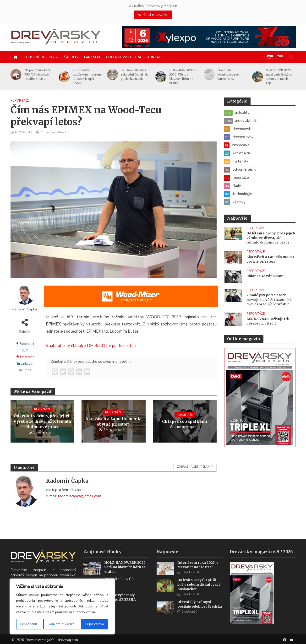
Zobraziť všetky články (195, 467)
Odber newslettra (124, 57)
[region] (62, 606)
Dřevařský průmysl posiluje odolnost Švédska (200, 610)
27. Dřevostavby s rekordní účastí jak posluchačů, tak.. (137, 74)
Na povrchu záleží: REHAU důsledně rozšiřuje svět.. (40, 74)
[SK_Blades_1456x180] (131, 299)
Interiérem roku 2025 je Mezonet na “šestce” (198, 570)
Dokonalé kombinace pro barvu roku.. (231, 74)
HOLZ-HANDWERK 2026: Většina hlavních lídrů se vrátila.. (185, 77)
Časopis (71, 57)
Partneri (92, 57)
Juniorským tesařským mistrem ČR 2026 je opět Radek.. (89, 77)
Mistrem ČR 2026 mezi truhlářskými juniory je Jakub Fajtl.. (281, 77)
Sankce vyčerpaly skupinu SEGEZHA (120, 603)
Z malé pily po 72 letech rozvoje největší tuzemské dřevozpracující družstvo (269, 300)
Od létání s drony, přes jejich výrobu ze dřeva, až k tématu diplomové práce (42, 421)
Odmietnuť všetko (61, 624)
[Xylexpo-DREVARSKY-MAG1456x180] (209, 37)
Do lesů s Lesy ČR (119, 584)
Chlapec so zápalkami (185, 421)
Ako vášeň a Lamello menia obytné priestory (113, 421)
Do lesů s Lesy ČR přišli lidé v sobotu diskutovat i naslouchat (199, 590)
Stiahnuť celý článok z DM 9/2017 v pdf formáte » (91, 346)
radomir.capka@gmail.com (80, 496)
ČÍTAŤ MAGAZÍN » (153, 15)
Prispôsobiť (29, 624)
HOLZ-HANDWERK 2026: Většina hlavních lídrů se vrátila (125, 573)
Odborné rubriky (39, 57)
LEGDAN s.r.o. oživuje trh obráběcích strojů (268, 321)
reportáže (20, 100)
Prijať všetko (95, 624)
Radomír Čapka (25, 309)
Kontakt (155, 57)
